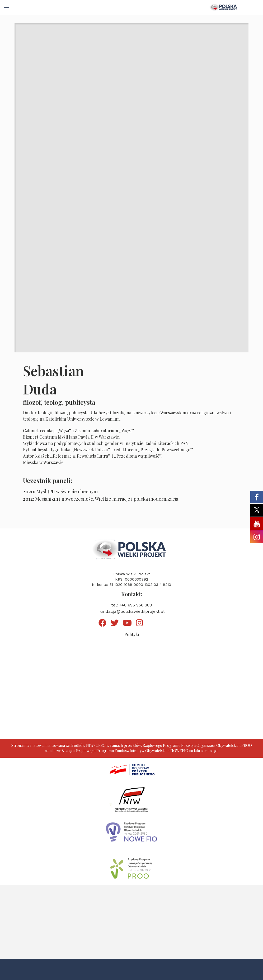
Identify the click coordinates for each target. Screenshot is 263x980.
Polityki (132, 634)
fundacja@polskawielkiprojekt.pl (131, 611)
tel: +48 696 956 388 (132, 605)
